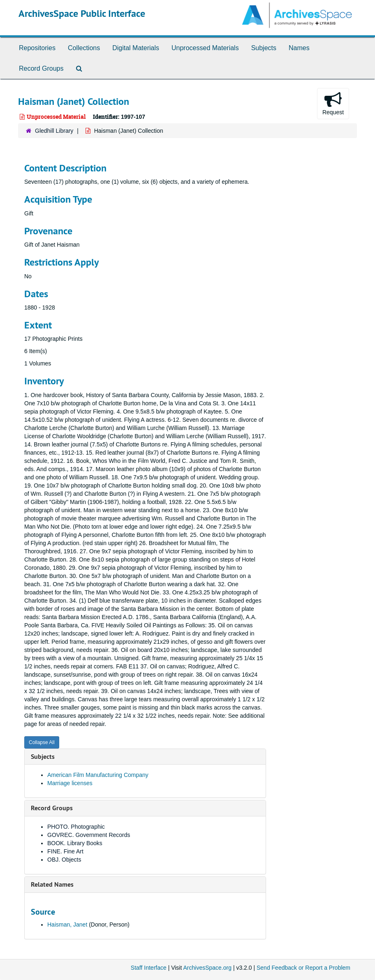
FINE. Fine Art (65, 851)
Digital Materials (136, 48)
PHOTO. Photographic (76, 827)
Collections (84, 48)
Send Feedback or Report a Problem (303, 968)
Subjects (264, 48)
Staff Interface (149, 968)
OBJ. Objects (64, 860)
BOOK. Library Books (75, 843)
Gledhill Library (54, 131)
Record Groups (41, 68)
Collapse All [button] (42, 742)
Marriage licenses (70, 783)
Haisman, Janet (67, 925)
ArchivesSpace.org (207, 968)
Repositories (37, 48)
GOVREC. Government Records (89, 835)
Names (299, 48)
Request (333, 103)
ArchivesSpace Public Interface (82, 13)
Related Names (52, 884)
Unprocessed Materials (205, 48)
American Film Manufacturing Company (98, 775)
